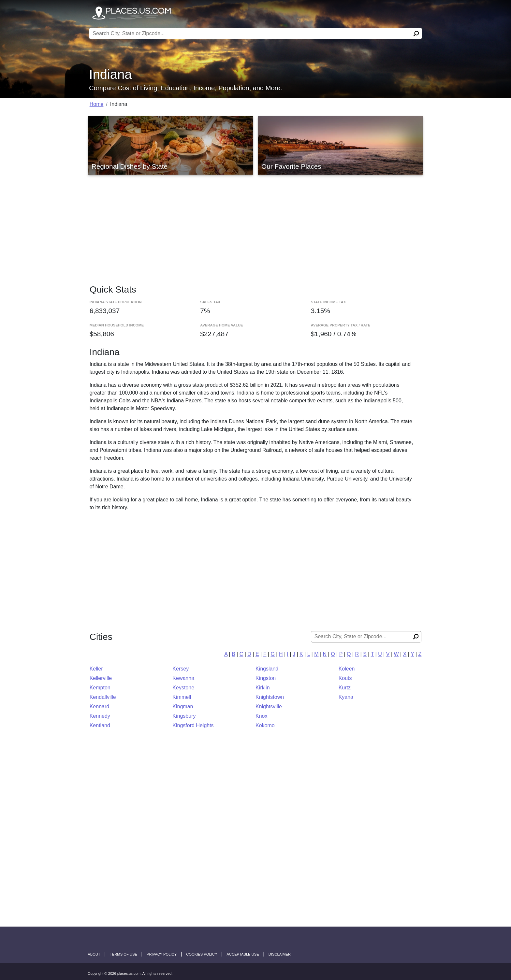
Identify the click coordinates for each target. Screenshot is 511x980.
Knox (261, 716)
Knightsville (269, 706)
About (94, 954)
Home (97, 104)
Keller (96, 669)
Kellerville (101, 678)
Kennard (100, 706)
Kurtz (345, 688)
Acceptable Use (243, 954)
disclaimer (280, 954)
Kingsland (267, 669)
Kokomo (265, 725)
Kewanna (183, 678)
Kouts (345, 678)
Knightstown (270, 697)
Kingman (183, 706)
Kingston (266, 678)
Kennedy (100, 716)
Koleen (347, 669)
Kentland (100, 725)
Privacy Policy (162, 954)
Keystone (183, 688)
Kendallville (103, 697)
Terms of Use (124, 954)
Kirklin (263, 688)
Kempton (100, 688)
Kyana (346, 697)
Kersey (181, 669)
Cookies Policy (202, 954)
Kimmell (182, 697)
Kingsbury (184, 716)
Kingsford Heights (193, 725)
